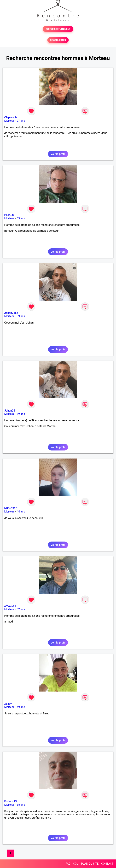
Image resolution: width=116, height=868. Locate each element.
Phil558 (9, 215)
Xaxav (8, 704)
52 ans (21, 609)
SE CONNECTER (58, 40)
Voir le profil (58, 154)
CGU (76, 864)
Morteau (9, 121)
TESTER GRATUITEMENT (58, 29)
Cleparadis (11, 117)
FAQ (68, 864)
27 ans (21, 121)
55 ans (21, 805)
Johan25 (10, 411)
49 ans (21, 707)
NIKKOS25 (11, 508)
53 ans (21, 218)
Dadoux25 (10, 801)
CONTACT (107, 864)
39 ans (21, 316)
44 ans (21, 512)
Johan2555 (11, 313)
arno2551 (10, 606)
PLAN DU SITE (90, 864)
